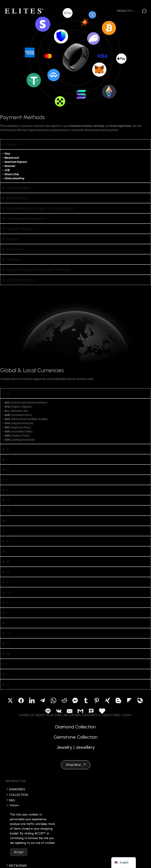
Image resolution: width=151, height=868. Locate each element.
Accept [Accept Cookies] (19, 857)
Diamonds (16, 789)
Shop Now (76, 765)
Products (126, 11)
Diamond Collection (75, 729)
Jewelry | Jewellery (76, 750)
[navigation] (124, 863)
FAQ (10, 800)
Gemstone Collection (76, 739)
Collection (17, 795)
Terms (13, 806)
